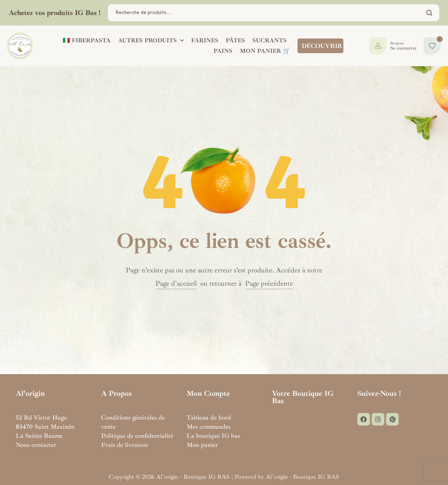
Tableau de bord (209, 418)
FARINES (205, 40)
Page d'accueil (176, 283)
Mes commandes (209, 427)
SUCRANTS (269, 40)
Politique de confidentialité (137, 436)
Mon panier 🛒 (265, 51)
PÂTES (235, 40)
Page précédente (269, 283)
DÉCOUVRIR (326, 46)
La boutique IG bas (213, 436)
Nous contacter (36, 445)
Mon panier (202, 445)
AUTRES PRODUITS (151, 41)
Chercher (430, 13)
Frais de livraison (125, 445)
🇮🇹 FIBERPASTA (87, 40)
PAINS (223, 51)
